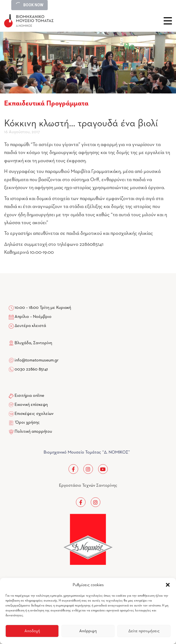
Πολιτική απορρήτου (33, 432)
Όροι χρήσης (28, 423)
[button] (168, 585)
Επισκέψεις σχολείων (34, 414)
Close (168, 21)
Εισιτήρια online (29, 396)
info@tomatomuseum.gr (37, 360)
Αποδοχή (32, 631)
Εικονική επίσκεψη (31, 405)
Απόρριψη (88, 631)
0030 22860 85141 (31, 369)
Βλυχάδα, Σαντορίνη (30, 343)
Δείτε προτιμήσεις (144, 631)
